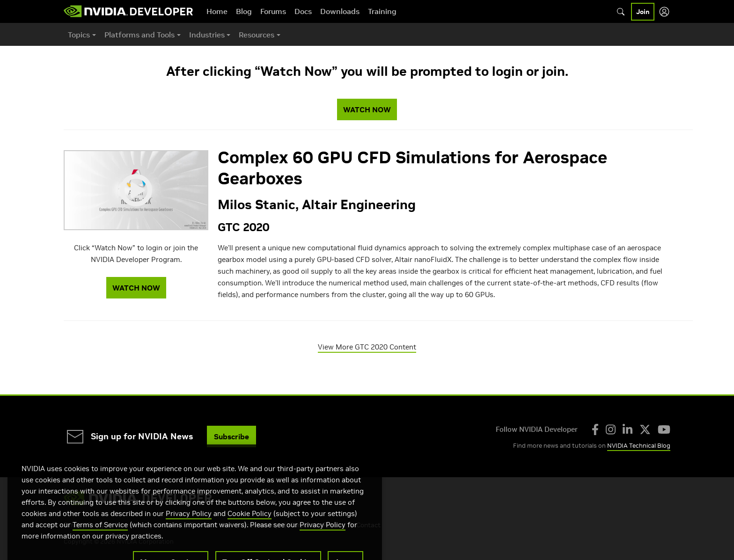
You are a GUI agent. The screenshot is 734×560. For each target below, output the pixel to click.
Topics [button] (79, 35)
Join (643, 12)
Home (217, 11)
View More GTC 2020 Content (367, 347)
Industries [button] (207, 35)
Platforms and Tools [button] (139, 35)
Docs (303, 11)
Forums (273, 11)
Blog (244, 11)
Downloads (340, 11)
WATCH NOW (367, 109)
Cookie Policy (250, 529)
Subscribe (231, 436)
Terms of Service (100, 541)
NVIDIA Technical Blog (639, 446)
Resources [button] (257, 35)
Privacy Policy (189, 529)
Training (382, 11)
